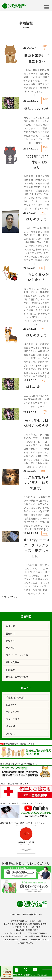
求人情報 (10, 726)
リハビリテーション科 (16, 655)
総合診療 (10, 626)
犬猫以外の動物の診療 (16, 677)
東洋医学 (10, 670)
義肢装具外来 (12, 662)
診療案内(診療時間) (15, 697)
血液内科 (10, 648)
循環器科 (10, 641)
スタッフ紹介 (12, 719)
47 (9, 597)
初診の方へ (11, 705)
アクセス (10, 734)
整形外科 (10, 633)
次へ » (14, 597)
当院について (12, 712)
